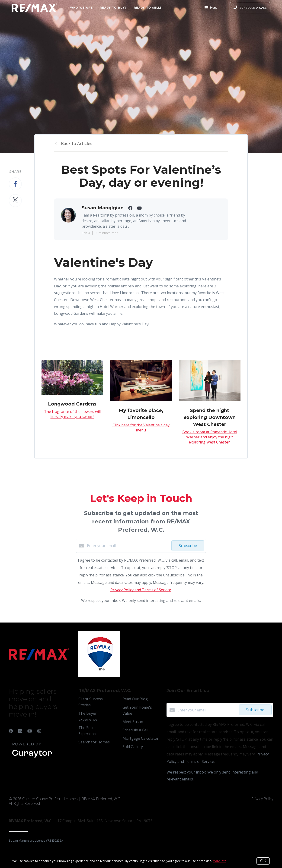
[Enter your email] (128, 546)
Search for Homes (94, 742)
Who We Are (81, 8)
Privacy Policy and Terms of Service (141, 590)
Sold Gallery (133, 747)
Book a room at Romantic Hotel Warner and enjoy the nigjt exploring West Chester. (210, 437)
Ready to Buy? (113, 8)
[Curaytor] (32, 758)
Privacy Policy (262, 799)
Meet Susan (133, 722)
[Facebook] (11, 731)
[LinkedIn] (20, 731)
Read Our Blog (135, 699)
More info (220, 861)
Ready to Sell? (148, 8)
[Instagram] (39, 731)
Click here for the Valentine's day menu (141, 428)
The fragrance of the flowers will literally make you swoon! (72, 414)
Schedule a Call (135, 730)
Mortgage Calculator (141, 738)
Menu (211, 8)
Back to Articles (77, 143)
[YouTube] (30, 731)
